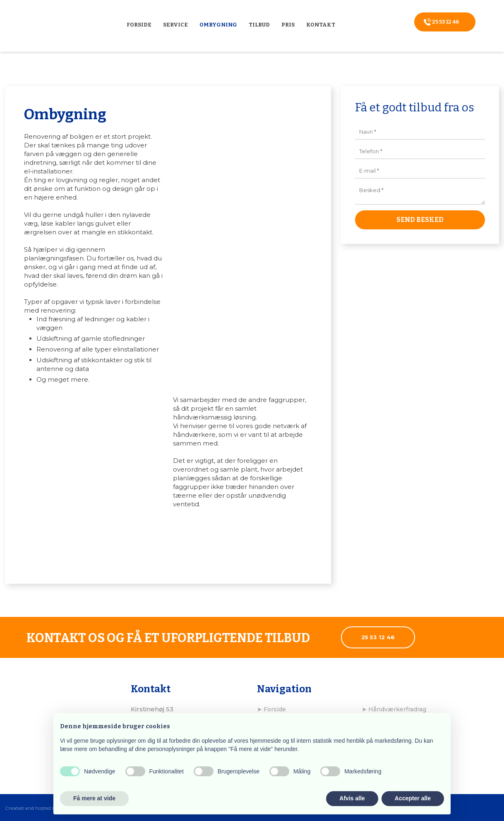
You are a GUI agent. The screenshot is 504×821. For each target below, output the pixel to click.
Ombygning (218, 25)
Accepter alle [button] (413, 798)
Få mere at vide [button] (94, 798)
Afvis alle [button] (352, 798)
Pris (288, 25)
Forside (139, 25)
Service (175, 25)
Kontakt (321, 25)
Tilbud (259, 25)
